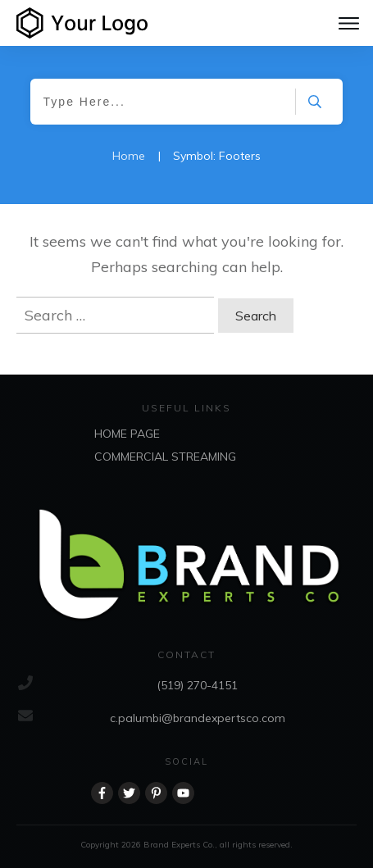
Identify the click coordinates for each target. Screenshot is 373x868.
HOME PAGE (127, 434)
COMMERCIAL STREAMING (165, 457)
